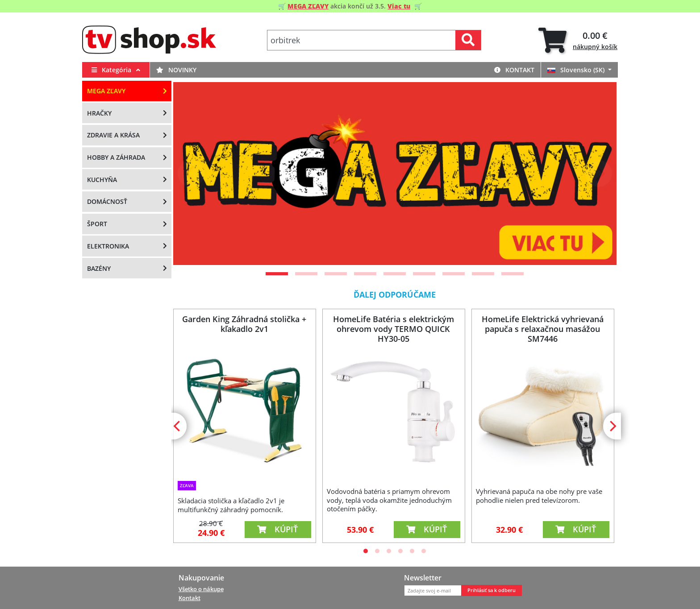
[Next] (599, 174)
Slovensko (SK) (577, 70)
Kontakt (514, 70)
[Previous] (191, 174)
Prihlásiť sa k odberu (492, 590)
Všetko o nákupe (201, 589)
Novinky (176, 70)
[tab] (578, 40)
